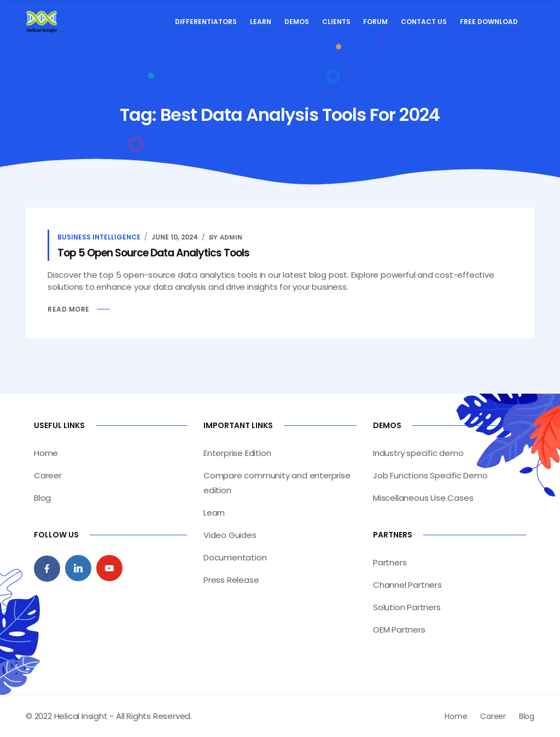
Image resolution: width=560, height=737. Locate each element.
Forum (375, 22)
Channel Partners (407, 585)
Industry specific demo (418, 453)
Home (46, 453)
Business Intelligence (99, 237)
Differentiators (206, 22)
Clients (336, 22)
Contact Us (424, 22)
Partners (390, 562)
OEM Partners (399, 630)
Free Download (489, 22)
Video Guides (230, 535)
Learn (261, 22)
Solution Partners (407, 607)
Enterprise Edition (237, 453)
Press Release (231, 580)
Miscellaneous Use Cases (423, 498)
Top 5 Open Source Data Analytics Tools (153, 253)
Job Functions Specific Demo (430, 475)
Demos (297, 22)
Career (48, 475)
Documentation (235, 557)
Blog (42, 498)
